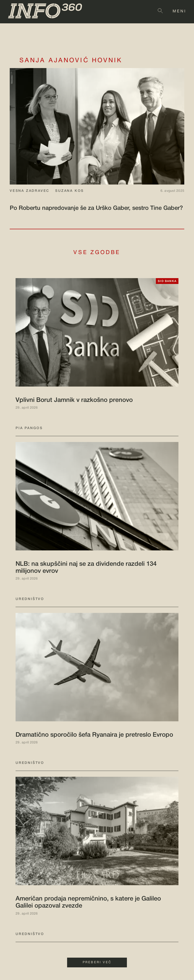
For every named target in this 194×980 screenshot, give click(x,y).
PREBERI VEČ (97, 962)
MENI (179, 11)
